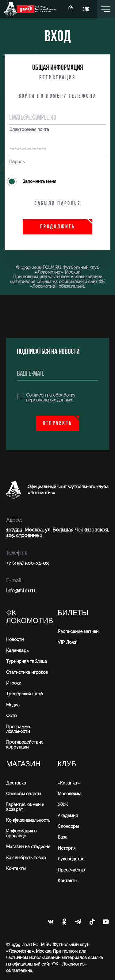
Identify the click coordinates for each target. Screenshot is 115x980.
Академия (68, 816)
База (63, 837)
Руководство (71, 859)
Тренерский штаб (25, 694)
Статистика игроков (27, 672)
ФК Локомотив (30, 617)
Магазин (23, 764)
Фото (11, 716)
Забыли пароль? (57, 204)
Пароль (17, 162)
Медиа (13, 705)
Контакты (16, 868)
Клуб (67, 764)
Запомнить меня (32, 182)
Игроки (14, 683)
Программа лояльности (18, 729)
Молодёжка (70, 794)
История (67, 848)
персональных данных (49, 400)
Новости (15, 639)
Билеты (73, 613)
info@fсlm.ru (21, 591)
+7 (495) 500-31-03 (27, 563)
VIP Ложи (67, 642)
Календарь (17, 650)
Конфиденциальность (28, 820)
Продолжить (58, 227)
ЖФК (63, 804)
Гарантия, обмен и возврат (25, 807)
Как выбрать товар (26, 858)
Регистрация (57, 78)
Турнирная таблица (27, 661)
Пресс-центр (71, 870)
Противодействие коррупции (25, 744)
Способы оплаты (24, 794)
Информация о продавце (21, 833)
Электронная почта (29, 130)
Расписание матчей (78, 631)
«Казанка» (69, 783)
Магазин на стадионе (28, 847)
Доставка (16, 783)
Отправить (57, 423)
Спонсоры (68, 826)
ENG (86, 10)
